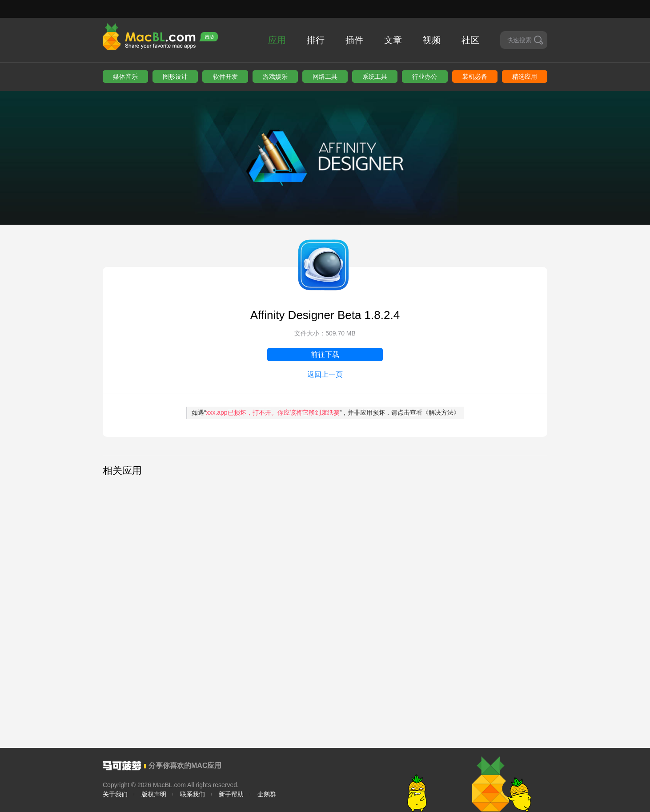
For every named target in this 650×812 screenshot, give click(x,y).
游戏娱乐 (275, 77)
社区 (470, 40)
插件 (354, 40)
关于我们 (115, 794)
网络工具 (325, 77)
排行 (316, 40)
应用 (277, 40)
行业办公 (425, 77)
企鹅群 (267, 794)
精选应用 (525, 77)
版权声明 (154, 794)
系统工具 (375, 77)
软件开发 (225, 77)
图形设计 (175, 77)
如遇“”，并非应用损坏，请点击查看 (326, 412)
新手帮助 (231, 794)
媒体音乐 (125, 77)
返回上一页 (325, 374)
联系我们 (193, 794)
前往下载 (325, 354)
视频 (432, 40)
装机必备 (475, 77)
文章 (393, 40)
